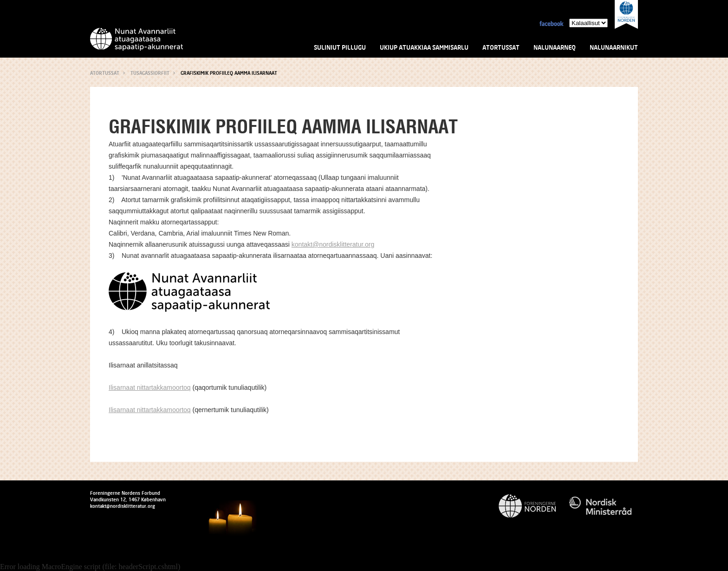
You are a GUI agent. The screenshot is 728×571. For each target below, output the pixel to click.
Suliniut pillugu (340, 47)
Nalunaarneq (555, 47)
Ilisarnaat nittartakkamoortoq (150, 387)
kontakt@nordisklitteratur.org (333, 244)
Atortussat (501, 47)
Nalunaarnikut (614, 47)
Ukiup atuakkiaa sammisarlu (424, 47)
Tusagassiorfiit (150, 73)
